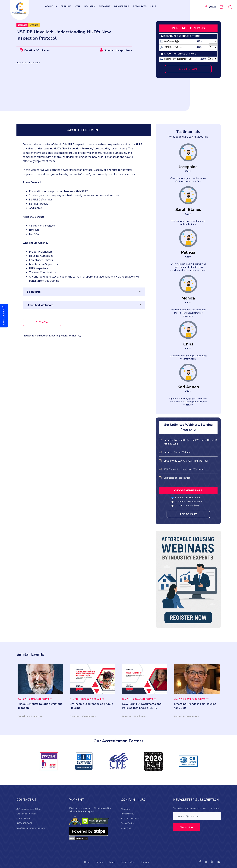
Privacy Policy (127, 814)
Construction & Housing (47, 336)
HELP (153, 6)
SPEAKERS (105, 6)
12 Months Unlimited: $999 (187, 502)
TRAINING (66, 6)
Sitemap (145, 862)
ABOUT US (51, 6)
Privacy (100, 862)
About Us (125, 809)
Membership (122, 6)
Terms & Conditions (130, 819)
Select (212, 59)
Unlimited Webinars (40, 305)
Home (87, 862)
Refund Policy (127, 823)
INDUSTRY (89, 6)
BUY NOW (42, 322)
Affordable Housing (71, 336)
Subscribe (187, 827)
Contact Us (126, 828)
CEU (78, 6)
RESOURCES (140, 6)
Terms (112, 862)
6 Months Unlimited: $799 (186, 498)
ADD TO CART (188, 69)
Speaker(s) (34, 292)
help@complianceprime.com (31, 828)
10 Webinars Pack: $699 (186, 506)
